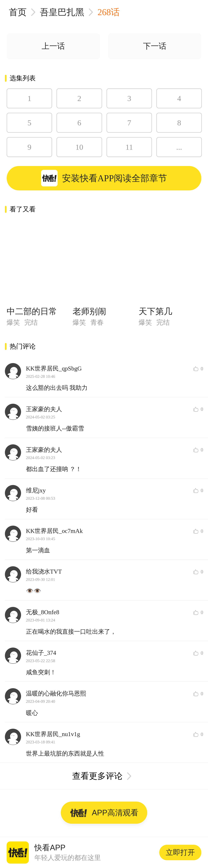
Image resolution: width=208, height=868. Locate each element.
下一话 (155, 46)
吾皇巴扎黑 (62, 12)
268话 (109, 12)
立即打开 (180, 852)
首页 (18, 12)
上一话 (53, 46)
